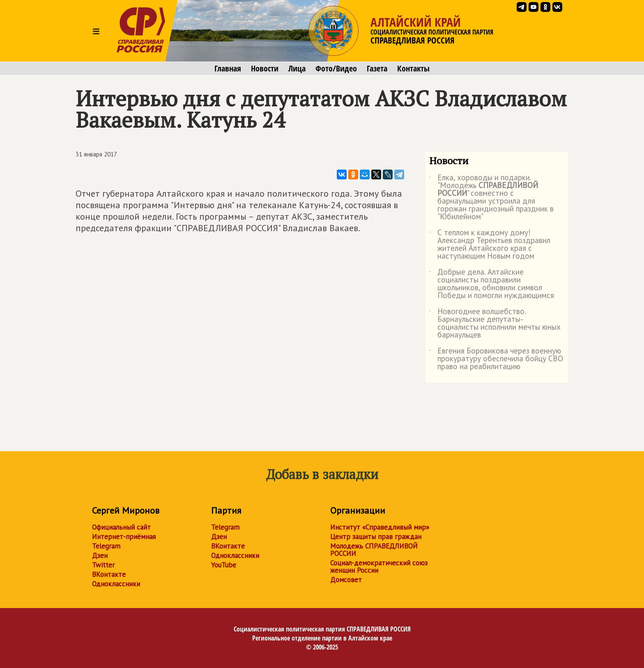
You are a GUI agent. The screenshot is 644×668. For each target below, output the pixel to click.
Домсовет (346, 580)
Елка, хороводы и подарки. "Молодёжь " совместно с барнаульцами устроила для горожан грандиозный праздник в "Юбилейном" (491, 197)
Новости (265, 69)
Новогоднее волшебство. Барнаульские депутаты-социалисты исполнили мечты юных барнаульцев (495, 324)
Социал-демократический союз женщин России (379, 567)
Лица (297, 69)
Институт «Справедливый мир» (380, 527)
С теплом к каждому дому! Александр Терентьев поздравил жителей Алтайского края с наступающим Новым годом (490, 245)
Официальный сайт (121, 527)
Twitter (103, 565)
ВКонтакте (109, 574)
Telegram (106, 546)
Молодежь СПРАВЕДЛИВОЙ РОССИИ (374, 550)
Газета (377, 69)
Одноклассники (116, 584)
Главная (228, 69)
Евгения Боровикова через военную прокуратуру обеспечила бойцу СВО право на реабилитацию (496, 359)
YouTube (224, 565)
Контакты (413, 69)
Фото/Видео (336, 69)
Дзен (100, 556)
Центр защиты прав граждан (376, 537)
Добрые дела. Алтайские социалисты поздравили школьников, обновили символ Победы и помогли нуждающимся (492, 284)
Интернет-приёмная (124, 537)
